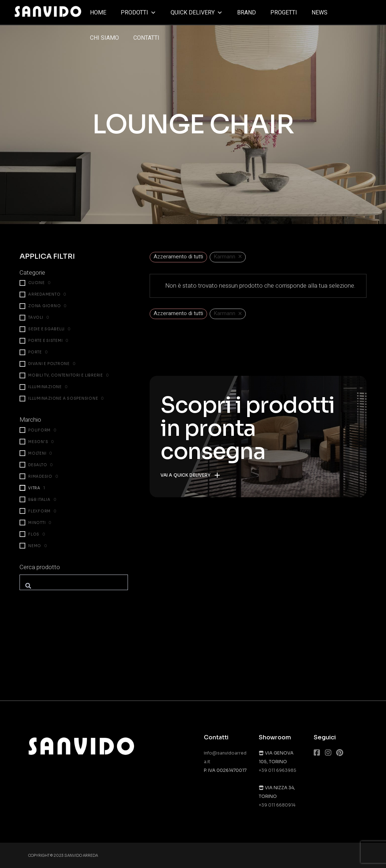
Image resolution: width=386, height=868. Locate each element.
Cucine (37, 283)
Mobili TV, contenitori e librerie (66, 375)
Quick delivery (197, 13)
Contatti (146, 38)
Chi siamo (104, 38)
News (319, 13)
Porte (35, 352)
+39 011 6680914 (277, 805)
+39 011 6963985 (278, 770)
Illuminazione (45, 387)
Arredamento (44, 294)
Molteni (37, 453)
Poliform (39, 430)
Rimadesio (40, 476)
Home (98, 13)
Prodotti (138, 13)
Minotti (37, 523)
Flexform (39, 511)
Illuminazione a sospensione (63, 398)
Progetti (284, 13)
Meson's (38, 442)
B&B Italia (39, 500)
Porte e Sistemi (45, 341)
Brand (246, 13)
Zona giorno (44, 306)
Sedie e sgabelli (46, 329)
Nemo (35, 546)
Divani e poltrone (49, 364)
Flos (34, 534)
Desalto (38, 465)
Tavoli (36, 317)
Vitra (34, 488)
